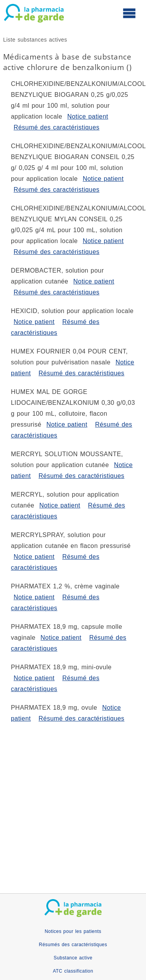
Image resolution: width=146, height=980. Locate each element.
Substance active (73, 958)
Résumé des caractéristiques (56, 127)
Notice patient (88, 116)
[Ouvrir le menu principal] (129, 13)
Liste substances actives (35, 40)
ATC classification (73, 971)
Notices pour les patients (73, 931)
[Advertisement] (73, 801)
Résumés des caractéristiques (73, 945)
